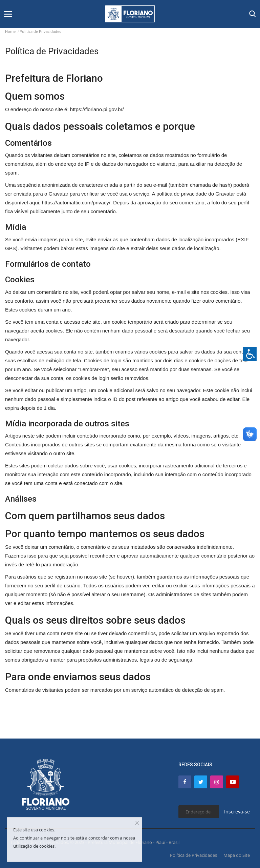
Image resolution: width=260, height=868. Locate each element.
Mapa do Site (237, 855)
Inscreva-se (237, 812)
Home (10, 31)
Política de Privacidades (193, 855)
